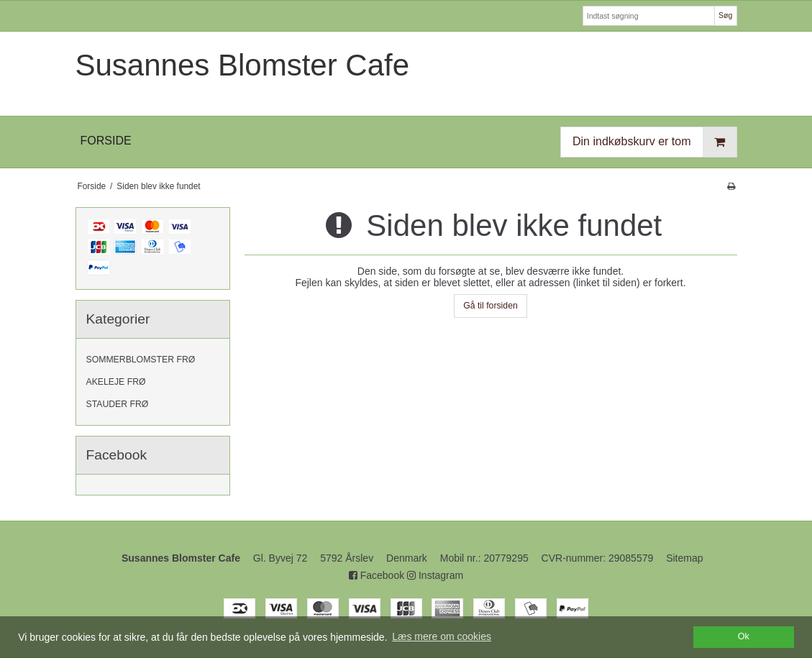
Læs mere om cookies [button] (442, 636)
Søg (725, 15)
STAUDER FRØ (118, 404)
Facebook (377, 575)
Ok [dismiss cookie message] (744, 636)
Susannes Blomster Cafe (243, 65)
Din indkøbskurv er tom (654, 142)
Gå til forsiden (491, 306)
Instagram (435, 575)
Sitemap (684, 558)
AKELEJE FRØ (116, 382)
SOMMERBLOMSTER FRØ (141, 360)
